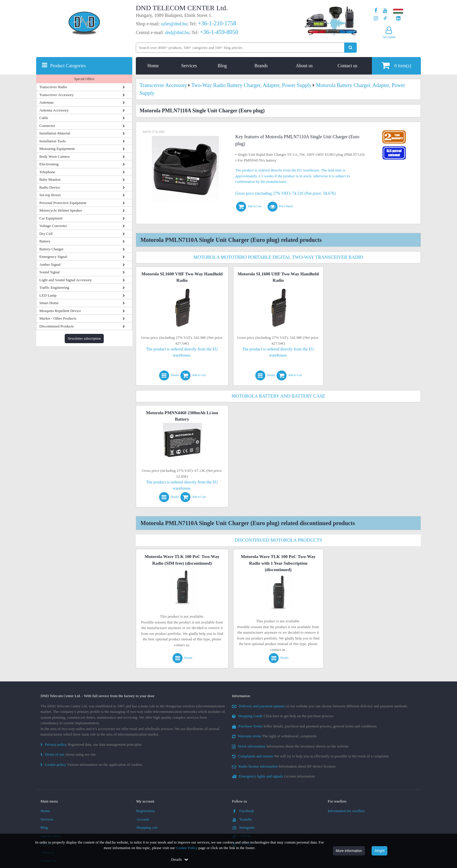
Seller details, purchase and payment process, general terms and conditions (304, 726)
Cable (44, 118)
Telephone (47, 172)
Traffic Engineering (54, 287)
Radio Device (50, 187)
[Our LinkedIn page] (398, 18)
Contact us (347, 66)
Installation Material (55, 133)
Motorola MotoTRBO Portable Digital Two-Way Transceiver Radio (278, 257)
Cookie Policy (187, 848)
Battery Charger (51, 249)
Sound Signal (50, 272)
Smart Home (49, 303)
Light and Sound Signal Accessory (66, 280)
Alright (379, 851)
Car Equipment (51, 218)
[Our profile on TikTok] (385, 18)
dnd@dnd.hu (177, 32)
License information (273, 776)
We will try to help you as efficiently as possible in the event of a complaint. (311, 756)
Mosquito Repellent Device (60, 311)
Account (143, 819)
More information (349, 851)
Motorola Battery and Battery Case (278, 396)
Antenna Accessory (54, 110)
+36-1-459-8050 (219, 32)
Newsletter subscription (84, 339)
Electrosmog (49, 164)
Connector (47, 126)
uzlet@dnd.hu (174, 24)
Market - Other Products (58, 318)
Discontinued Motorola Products (278, 540)
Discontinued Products (57, 326)
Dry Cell (46, 234)
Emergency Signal (53, 257)
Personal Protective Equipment (63, 203)
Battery (45, 241)
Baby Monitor (50, 179)
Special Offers (84, 79)
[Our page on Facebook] (376, 11)
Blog (222, 66)
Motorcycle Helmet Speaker (61, 210)
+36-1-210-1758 (217, 23)
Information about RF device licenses (284, 766)
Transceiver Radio (53, 87)
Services (189, 66)
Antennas (46, 102)
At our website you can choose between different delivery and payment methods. (320, 706)
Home (153, 66)
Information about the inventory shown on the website (290, 746)
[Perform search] (350, 48)
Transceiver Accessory (57, 95)
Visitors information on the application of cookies (92, 765)
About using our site (68, 754)
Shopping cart (147, 827)
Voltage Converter (53, 226)
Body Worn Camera (54, 156)
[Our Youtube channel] (385, 11)
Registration (146, 811)
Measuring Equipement (57, 149)
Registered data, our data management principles (91, 744)
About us (304, 66)
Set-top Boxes (50, 195)
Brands (261, 66)
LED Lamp (48, 295)
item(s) (396, 65)
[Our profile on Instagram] (376, 18)
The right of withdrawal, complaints (274, 736)
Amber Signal (50, 264)
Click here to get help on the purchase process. (283, 716)
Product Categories (68, 66)
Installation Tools (52, 141)
